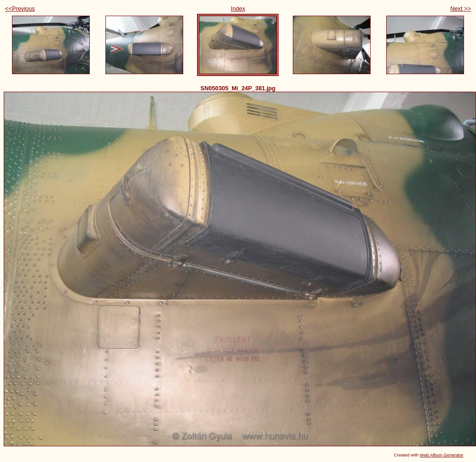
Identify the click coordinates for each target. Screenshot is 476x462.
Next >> (461, 9)
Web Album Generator (442, 455)
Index (238, 9)
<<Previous (20, 9)
